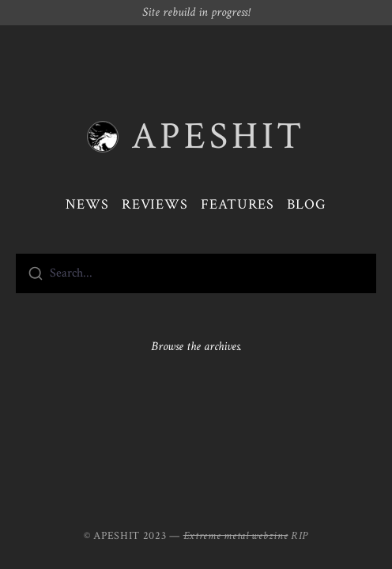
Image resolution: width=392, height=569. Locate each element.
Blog (307, 204)
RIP (300, 536)
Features (237, 204)
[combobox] (196, 273)
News (87, 204)
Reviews (155, 204)
